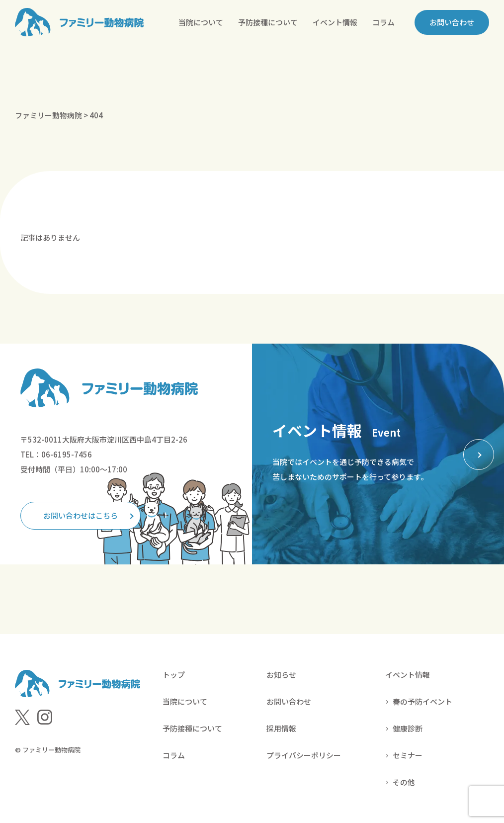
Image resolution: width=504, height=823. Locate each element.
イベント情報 (335, 22)
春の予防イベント (422, 701)
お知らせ (281, 675)
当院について (201, 22)
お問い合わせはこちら (81, 515)
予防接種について (268, 22)
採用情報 (281, 728)
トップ (174, 675)
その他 (404, 782)
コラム (383, 22)
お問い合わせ (452, 22)
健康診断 (408, 728)
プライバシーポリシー (304, 755)
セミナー (408, 755)
